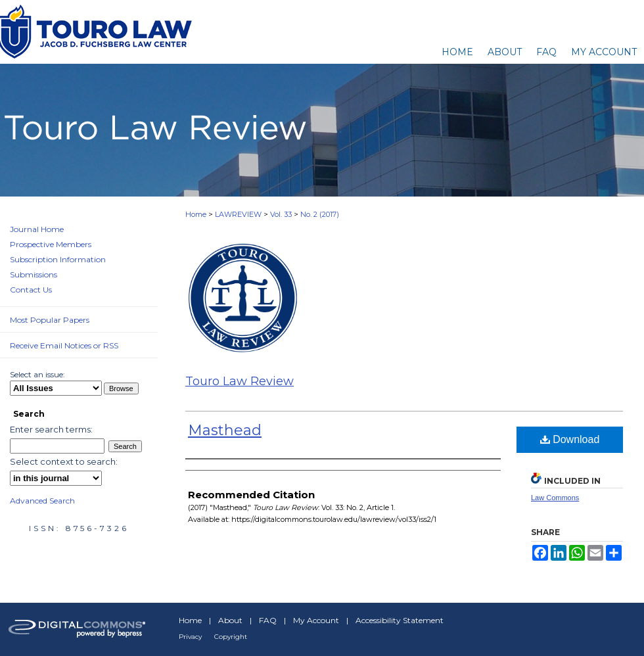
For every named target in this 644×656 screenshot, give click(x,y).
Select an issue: (37, 374)
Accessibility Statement (400, 620)
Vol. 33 (281, 214)
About (230, 620)
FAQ (268, 620)
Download (570, 439)
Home (196, 214)
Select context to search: (64, 461)
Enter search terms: (51, 429)
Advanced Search (42, 501)
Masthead (225, 430)
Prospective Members (51, 244)
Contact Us (31, 290)
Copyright (231, 637)
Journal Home (37, 229)
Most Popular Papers (50, 320)
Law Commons (555, 498)
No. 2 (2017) (320, 214)
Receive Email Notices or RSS (64, 345)
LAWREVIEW (238, 214)
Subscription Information (58, 259)
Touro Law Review (240, 381)
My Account (316, 620)
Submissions (34, 274)
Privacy (190, 637)
